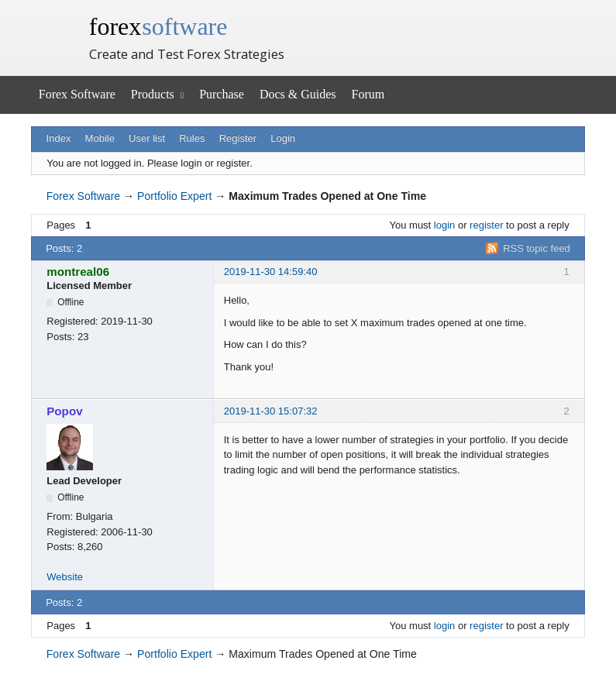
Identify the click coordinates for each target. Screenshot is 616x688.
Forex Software (77, 94)
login (444, 225)
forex (158, 26)
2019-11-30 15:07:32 (271, 411)
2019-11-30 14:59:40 (271, 272)
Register (238, 138)
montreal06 (78, 272)
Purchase (222, 94)
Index (59, 138)
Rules (192, 138)
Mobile (100, 138)
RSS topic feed (537, 248)
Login (283, 138)
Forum (368, 94)
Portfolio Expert (174, 196)
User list (147, 138)
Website (65, 577)
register (486, 225)
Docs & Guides (298, 94)
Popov (64, 411)
